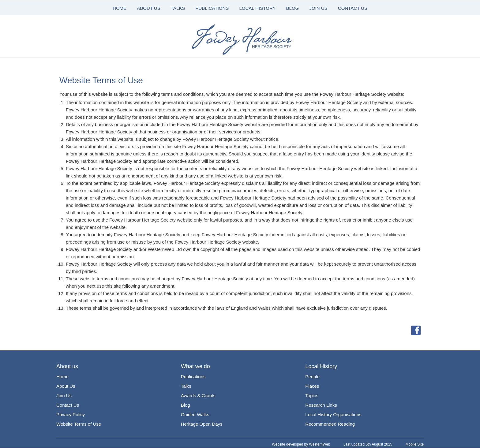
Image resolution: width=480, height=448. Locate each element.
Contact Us (68, 405)
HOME (120, 8)
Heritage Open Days (202, 424)
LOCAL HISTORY (257, 8)
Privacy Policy (71, 414)
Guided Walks (195, 414)
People (312, 377)
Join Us (64, 396)
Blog (186, 405)
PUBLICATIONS (212, 8)
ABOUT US (148, 8)
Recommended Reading (330, 424)
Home (62, 377)
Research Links (321, 405)
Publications (193, 377)
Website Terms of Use (79, 424)
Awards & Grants (198, 396)
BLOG (293, 8)
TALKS (178, 8)
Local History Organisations (333, 414)
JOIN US (318, 8)
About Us (66, 386)
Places (312, 386)
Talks (186, 386)
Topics (312, 396)
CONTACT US (353, 8)
